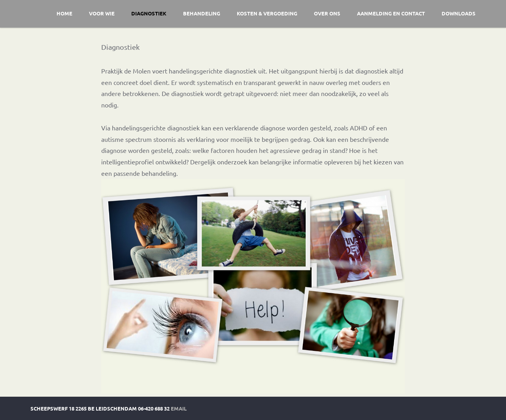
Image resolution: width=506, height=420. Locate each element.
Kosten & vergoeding (267, 13)
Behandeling (202, 13)
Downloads (459, 13)
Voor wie (102, 13)
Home (64, 13)
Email (179, 408)
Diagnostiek (149, 13)
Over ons (327, 13)
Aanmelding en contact (391, 13)
